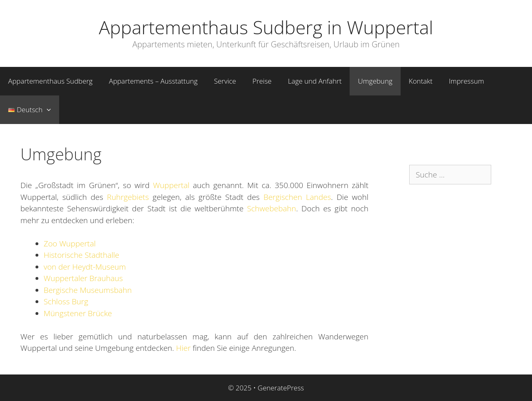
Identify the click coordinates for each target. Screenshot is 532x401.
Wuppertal (171, 185)
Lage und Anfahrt (315, 81)
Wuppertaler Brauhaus (83, 278)
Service (225, 81)
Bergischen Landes (297, 197)
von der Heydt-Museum (85, 267)
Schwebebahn (271, 208)
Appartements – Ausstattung (153, 81)
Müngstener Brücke (78, 313)
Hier (184, 348)
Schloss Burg (66, 301)
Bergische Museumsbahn (88, 290)
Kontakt (421, 81)
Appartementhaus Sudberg (50, 81)
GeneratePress (281, 388)
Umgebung (375, 81)
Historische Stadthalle (81, 255)
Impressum (466, 81)
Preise (262, 81)
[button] (51, 110)
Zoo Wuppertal (70, 244)
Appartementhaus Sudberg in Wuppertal (266, 27)
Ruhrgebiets (128, 197)
